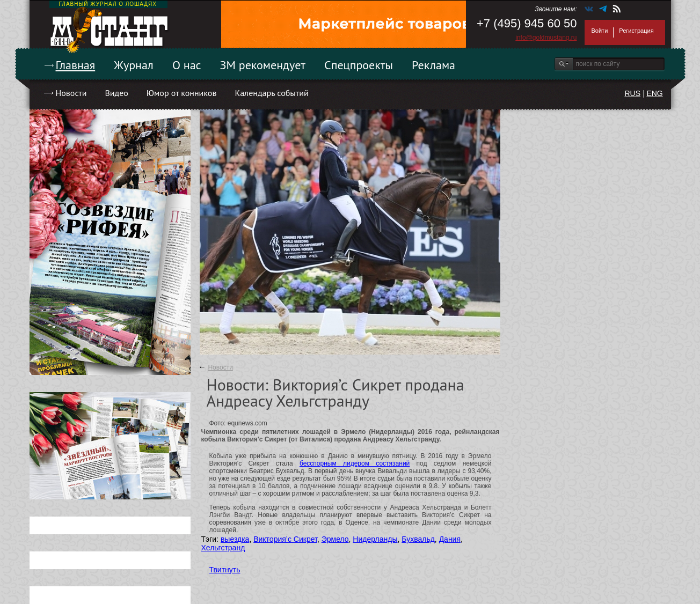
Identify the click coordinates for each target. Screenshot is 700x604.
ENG (654, 93)
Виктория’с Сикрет (285, 539)
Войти (600, 31)
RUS (632, 93)
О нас (187, 65)
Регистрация (636, 31)
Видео (116, 93)
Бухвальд (418, 539)
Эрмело (335, 539)
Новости (71, 93)
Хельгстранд (223, 548)
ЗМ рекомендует (263, 65)
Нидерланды (375, 539)
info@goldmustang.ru (546, 38)
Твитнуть (225, 570)
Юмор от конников (182, 93)
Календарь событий (271, 93)
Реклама (433, 65)
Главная (76, 65)
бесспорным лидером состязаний (355, 463)
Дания (450, 539)
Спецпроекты (359, 65)
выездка (235, 539)
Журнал (134, 65)
